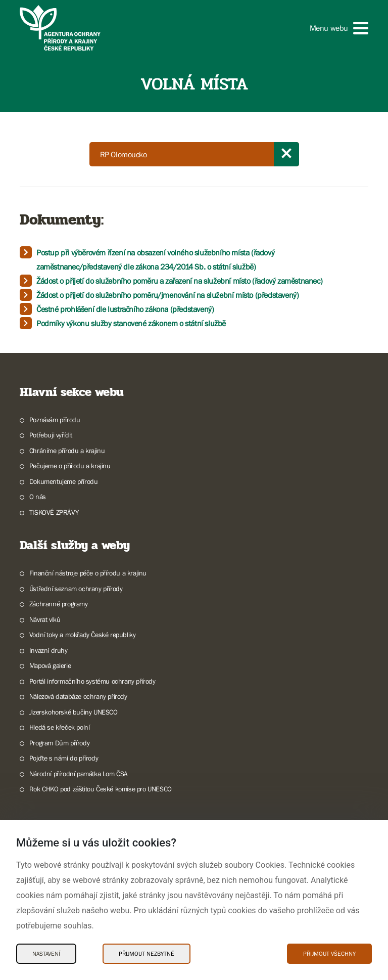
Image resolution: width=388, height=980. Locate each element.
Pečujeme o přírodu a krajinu (70, 466)
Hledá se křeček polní (60, 727)
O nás (38, 497)
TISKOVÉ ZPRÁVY (54, 512)
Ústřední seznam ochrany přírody (76, 589)
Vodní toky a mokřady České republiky (83, 635)
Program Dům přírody (59, 743)
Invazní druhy (48, 650)
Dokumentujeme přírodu (64, 481)
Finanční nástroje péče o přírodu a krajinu (88, 573)
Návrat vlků (45, 619)
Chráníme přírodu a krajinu (67, 451)
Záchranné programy (59, 604)
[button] (339, 28)
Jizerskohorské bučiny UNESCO (74, 712)
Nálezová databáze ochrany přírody (78, 696)
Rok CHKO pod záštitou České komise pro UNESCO (101, 789)
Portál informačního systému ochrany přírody (92, 681)
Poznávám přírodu (55, 420)
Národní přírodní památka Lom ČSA (79, 774)
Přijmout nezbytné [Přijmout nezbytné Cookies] (147, 954)
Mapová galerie (50, 665)
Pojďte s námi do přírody (64, 758)
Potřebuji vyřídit (51, 435)
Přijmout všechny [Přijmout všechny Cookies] (329, 954)
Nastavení (46, 954)
